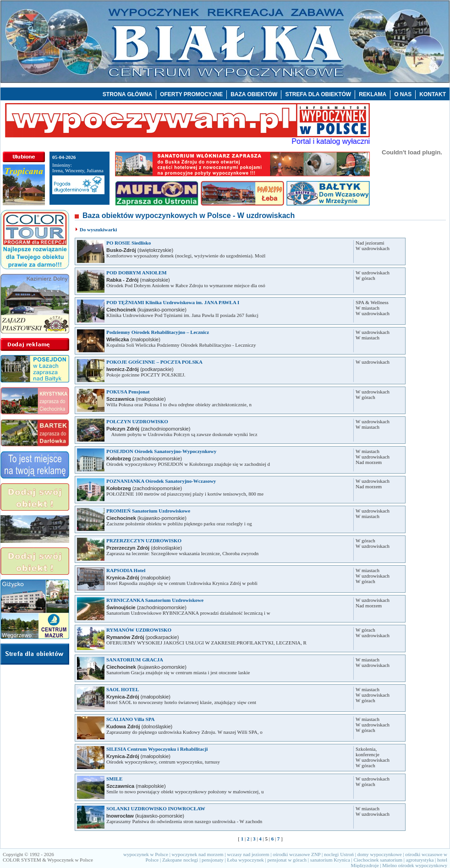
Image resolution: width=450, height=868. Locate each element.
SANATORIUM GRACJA (135, 660)
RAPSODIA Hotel (126, 570)
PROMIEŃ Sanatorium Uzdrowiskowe (148, 511)
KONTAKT (433, 94)
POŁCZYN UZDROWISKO (137, 421)
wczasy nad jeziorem (248, 854)
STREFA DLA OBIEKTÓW (318, 94)
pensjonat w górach (287, 860)
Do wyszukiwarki (99, 229)
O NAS (403, 94)
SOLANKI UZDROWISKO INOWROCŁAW (156, 808)
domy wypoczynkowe (380, 854)
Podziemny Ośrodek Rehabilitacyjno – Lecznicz (158, 332)
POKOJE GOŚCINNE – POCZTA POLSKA (154, 362)
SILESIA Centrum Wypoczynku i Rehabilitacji (157, 749)
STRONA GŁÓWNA (127, 94)
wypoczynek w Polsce (146, 854)
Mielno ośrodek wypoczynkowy (415, 865)
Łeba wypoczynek (245, 860)
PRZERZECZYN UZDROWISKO (144, 540)
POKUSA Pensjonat (128, 392)
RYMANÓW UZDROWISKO (139, 630)
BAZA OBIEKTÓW (254, 94)
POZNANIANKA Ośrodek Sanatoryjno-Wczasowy (161, 481)
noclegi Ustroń (339, 854)
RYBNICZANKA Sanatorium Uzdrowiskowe (155, 600)
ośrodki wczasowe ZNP (296, 854)
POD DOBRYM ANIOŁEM (137, 273)
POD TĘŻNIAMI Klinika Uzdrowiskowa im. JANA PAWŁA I (173, 302)
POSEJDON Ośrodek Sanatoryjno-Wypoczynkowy (161, 451)
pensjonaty (213, 860)
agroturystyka (420, 860)
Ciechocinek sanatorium (378, 860)
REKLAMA (373, 94)
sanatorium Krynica (330, 860)
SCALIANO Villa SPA (131, 719)
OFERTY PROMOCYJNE (191, 94)
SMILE (114, 779)
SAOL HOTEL (123, 689)
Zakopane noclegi (180, 860)
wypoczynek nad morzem (198, 854)
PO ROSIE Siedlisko (129, 243)
